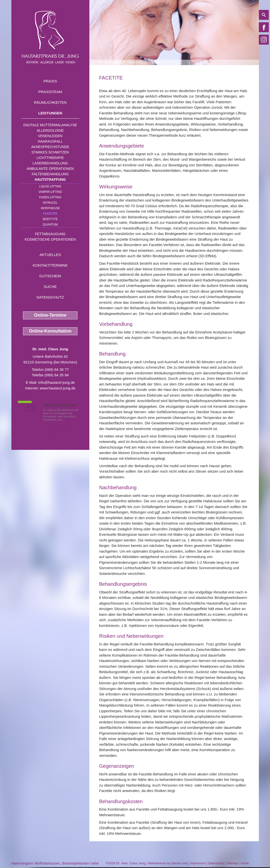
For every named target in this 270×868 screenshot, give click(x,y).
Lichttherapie (50, 158)
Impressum (198, 863)
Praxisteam (50, 92)
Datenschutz (50, 297)
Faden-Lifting (50, 197)
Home (103, 62)
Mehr (69, 420)
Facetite (50, 214)
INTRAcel (50, 203)
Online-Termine (50, 315)
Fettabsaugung (50, 234)
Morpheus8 (50, 208)
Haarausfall (50, 141)
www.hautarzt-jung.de (57, 388)
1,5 (30, 408)
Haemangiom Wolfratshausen (36, 863)
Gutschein (50, 276)
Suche (50, 287)
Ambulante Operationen (50, 169)
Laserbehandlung (50, 163)
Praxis (50, 81)
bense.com (180, 863)
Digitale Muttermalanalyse (50, 125)
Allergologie (50, 130)
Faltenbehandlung (50, 174)
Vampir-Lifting (50, 192)
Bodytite (50, 219)
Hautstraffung (50, 179)
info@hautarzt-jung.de (57, 382)
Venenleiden (50, 136)
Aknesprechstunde (50, 147)
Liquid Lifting (50, 186)
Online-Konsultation (50, 331)
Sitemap (232, 863)
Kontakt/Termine (50, 265)
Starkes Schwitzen (50, 152)
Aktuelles (50, 255)
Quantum (50, 225)
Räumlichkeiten (50, 102)
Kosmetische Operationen (50, 239)
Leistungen (50, 113)
